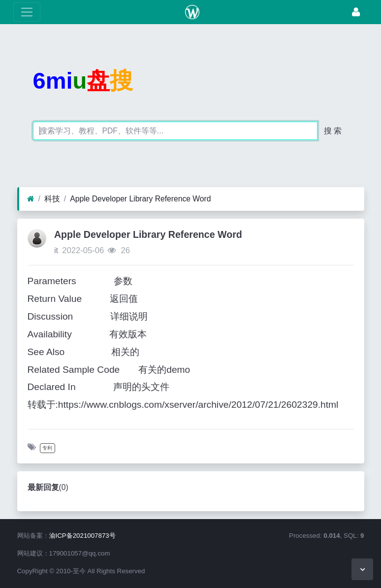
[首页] (31, 199)
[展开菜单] (27, 12)
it (56, 250)
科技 (52, 199)
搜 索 (333, 131)
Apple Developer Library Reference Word (140, 199)
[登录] (356, 12)
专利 (47, 448)
